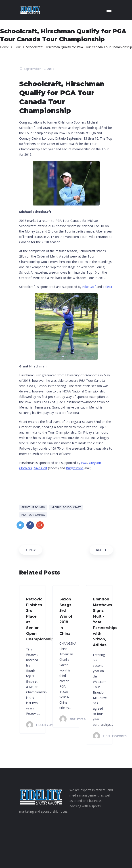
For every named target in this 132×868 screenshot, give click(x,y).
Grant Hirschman (33, 507)
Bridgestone (75, 468)
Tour (18, 47)
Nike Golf (89, 287)
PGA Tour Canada (33, 515)
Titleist (108, 287)
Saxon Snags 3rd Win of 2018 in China (66, 616)
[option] (66, 59)
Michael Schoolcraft (66, 507)
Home (4, 47)
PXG (84, 463)
